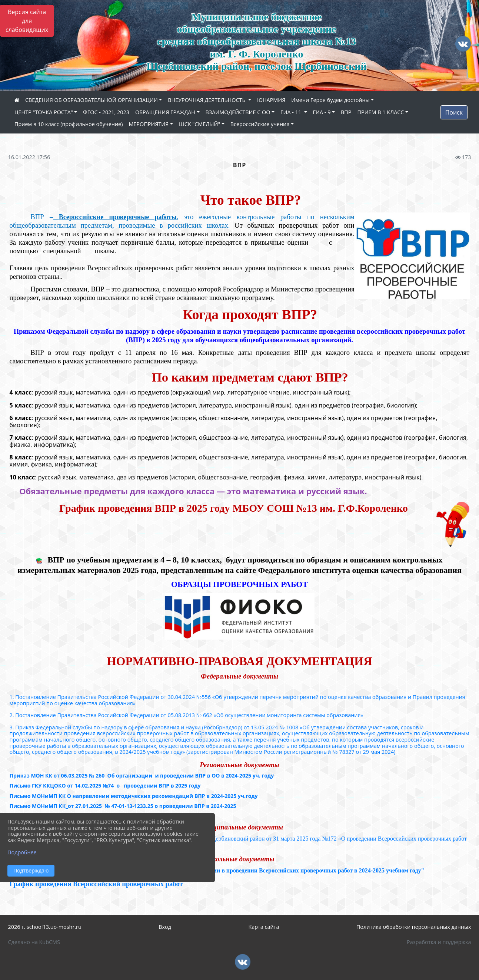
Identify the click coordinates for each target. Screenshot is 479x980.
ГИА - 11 (292, 112)
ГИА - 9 (322, 112)
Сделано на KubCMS (34, 942)
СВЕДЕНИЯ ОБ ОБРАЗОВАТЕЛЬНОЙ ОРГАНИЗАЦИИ (92, 100)
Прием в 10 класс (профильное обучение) (69, 124)
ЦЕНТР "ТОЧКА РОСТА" (44, 112)
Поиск (454, 112)
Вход (165, 927)
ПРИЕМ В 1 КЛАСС (381, 112)
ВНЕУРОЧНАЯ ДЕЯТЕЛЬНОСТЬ (207, 100)
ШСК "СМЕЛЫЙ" (199, 124)
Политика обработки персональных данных (414, 927)
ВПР (346, 112)
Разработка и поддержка (439, 942)
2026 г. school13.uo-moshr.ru (45, 927)
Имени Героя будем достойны (330, 100)
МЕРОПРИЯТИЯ (149, 124)
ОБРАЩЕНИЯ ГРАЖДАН (165, 112)
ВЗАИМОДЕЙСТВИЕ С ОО (238, 112)
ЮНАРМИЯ (271, 100)
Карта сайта (264, 927)
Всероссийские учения (260, 124)
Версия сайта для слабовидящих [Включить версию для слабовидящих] (27, 21)
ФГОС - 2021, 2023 (106, 112)
